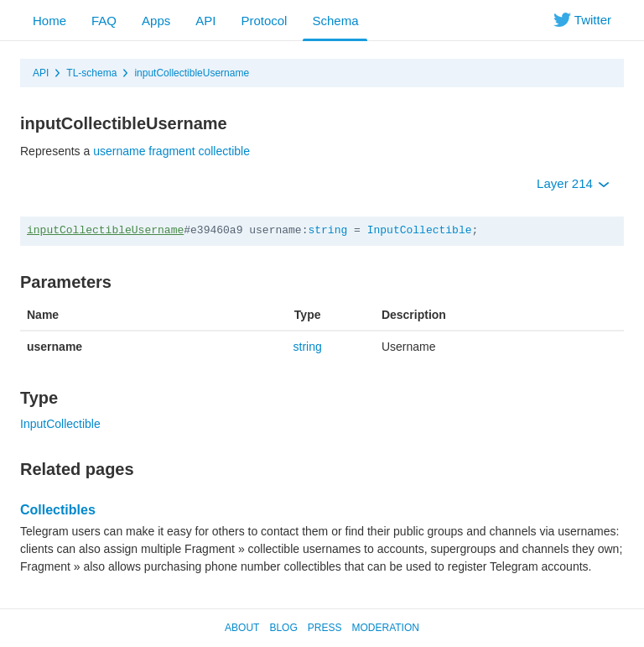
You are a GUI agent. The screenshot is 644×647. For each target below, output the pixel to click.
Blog (283, 628)
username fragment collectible (171, 151)
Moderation (385, 628)
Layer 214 (573, 183)
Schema (335, 21)
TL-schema (91, 73)
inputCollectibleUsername (192, 73)
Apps (156, 21)
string (327, 230)
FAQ (104, 21)
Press (325, 628)
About (242, 628)
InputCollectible (420, 230)
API (205, 21)
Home (49, 21)
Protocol (264, 21)
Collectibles (58, 510)
